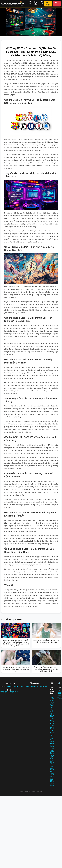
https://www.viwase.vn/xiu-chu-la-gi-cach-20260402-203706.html (52, 777)
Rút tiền (42, 3)
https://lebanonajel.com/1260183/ (52, 702)
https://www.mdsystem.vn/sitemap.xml (34, 687)
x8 (59, 691)
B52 (59, 693)
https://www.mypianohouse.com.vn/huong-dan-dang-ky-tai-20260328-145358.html (52, 751)
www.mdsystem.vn (11, 4)
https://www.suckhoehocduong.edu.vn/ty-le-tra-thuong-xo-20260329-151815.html (52, 723)
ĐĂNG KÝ (57, 4)
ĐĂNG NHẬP (48, 4)
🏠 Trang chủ (22, 4)
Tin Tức (30, 3)
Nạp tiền (36, 3)
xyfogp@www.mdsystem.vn (9, 692)
